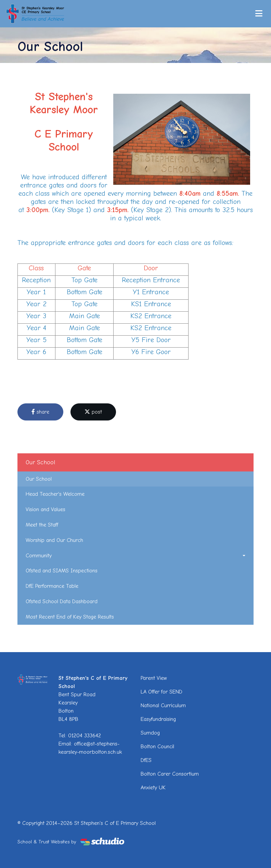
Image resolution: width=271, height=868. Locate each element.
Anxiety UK (153, 788)
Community (39, 556)
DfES (146, 760)
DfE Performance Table (52, 586)
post (93, 412)
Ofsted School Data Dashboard (62, 601)
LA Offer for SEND (162, 692)
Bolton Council (157, 747)
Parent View (154, 678)
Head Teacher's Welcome (55, 494)
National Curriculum (163, 705)
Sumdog (150, 733)
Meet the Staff (42, 525)
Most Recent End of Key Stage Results (70, 617)
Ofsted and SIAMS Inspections (62, 571)
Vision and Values (46, 509)
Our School (39, 479)
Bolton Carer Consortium (170, 774)
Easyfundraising (158, 719)
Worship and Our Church (54, 540)
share (40, 412)
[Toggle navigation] (259, 14)
